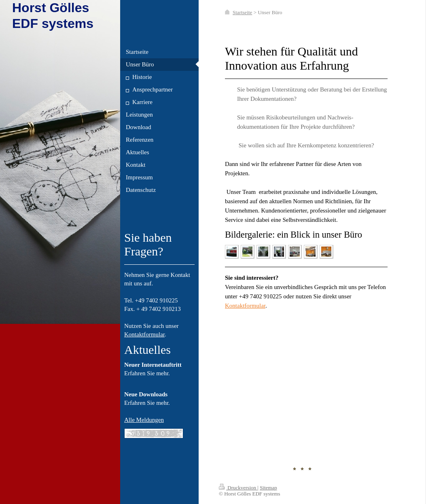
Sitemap (268, 488)
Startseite (242, 12)
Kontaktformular (144, 334)
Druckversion (238, 488)
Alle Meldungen (144, 420)
